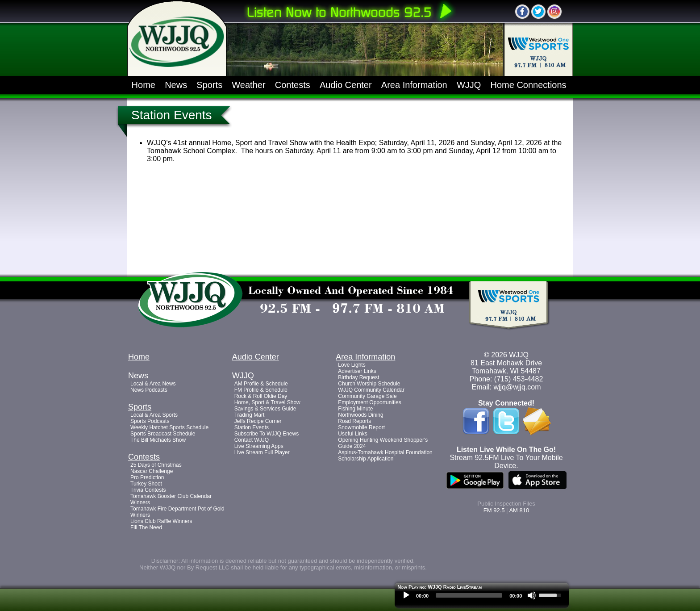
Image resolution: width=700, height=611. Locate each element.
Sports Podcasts (150, 421)
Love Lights (352, 365)
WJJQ (469, 85)
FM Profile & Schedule (261, 390)
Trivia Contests (148, 490)
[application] (482, 598)
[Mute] (532, 595)
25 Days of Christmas (156, 465)
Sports (209, 85)
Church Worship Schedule (369, 384)
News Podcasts (149, 390)
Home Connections (529, 85)
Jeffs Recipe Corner (258, 421)
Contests (293, 85)
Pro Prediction (147, 477)
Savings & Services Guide (265, 409)
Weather (248, 85)
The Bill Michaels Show (158, 440)
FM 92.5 (494, 510)
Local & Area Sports (154, 415)
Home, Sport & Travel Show (267, 402)
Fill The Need (146, 527)
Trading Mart (250, 415)
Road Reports (354, 421)
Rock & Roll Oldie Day (261, 396)
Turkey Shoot (146, 484)
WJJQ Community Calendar (371, 390)
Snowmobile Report (361, 427)
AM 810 (519, 510)
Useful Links (352, 434)
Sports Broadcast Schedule (163, 434)
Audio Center (346, 85)
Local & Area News (153, 384)
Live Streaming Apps (259, 446)
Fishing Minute (355, 409)
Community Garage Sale (367, 396)
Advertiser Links (357, 371)
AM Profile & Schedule (261, 384)
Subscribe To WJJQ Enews (267, 434)
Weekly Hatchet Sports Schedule (169, 427)
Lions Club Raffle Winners (161, 521)
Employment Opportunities (369, 402)
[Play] (406, 595)
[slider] (469, 595)
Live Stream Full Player (262, 452)
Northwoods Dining (360, 415)
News (176, 85)
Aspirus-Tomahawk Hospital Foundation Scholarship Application (385, 456)
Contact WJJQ (252, 440)
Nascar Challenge (152, 471)
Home (144, 85)
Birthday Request (358, 377)
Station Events (252, 427)
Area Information (414, 85)
